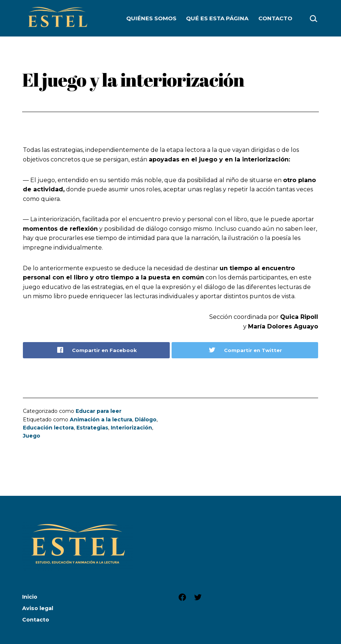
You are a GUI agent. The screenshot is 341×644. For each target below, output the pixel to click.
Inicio (30, 597)
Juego (32, 436)
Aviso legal (38, 608)
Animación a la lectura (101, 420)
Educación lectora (48, 428)
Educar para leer (99, 411)
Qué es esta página (217, 18)
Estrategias (92, 428)
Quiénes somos (151, 18)
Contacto (275, 18)
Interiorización (131, 428)
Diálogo (146, 420)
